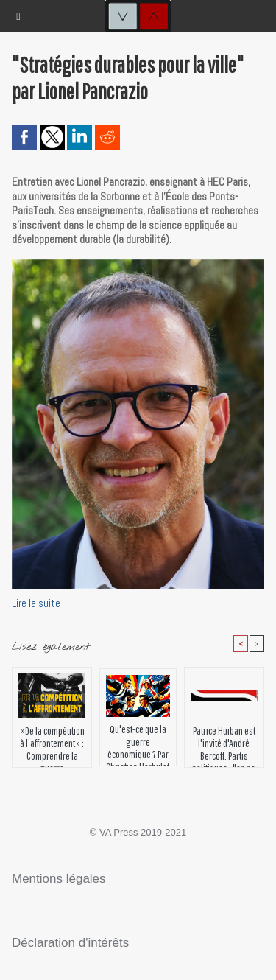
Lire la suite (36, 603)
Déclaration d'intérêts (70, 943)
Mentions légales (59, 879)
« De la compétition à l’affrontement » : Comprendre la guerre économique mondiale (52, 743)
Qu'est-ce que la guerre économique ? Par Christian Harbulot (138, 741)
